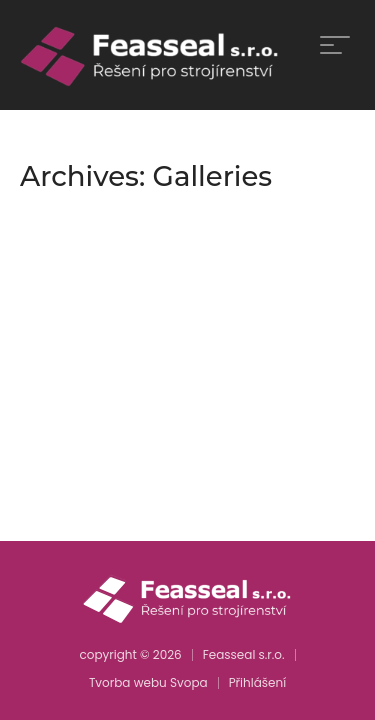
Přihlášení (257, 682)
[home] (151, 55)
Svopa (189, 682)
